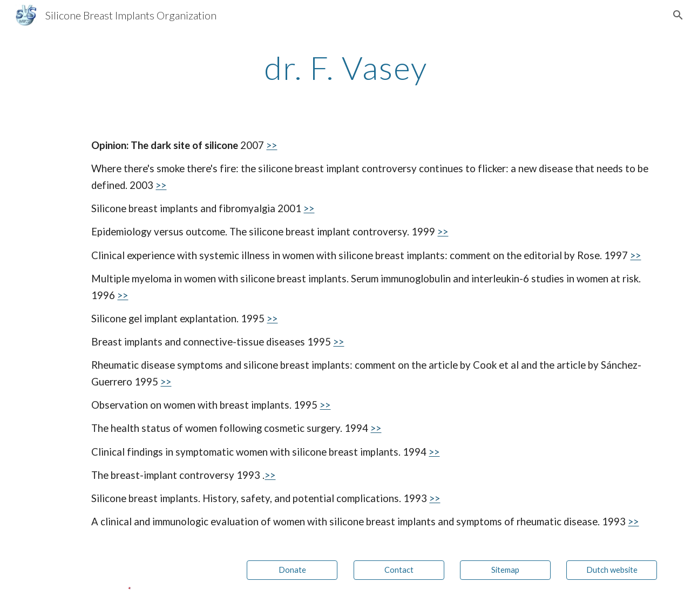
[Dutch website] (612, 570)
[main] (345, 67)
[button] (678, 15)
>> (272, 145)
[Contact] (399, 570)
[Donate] (292, 570)
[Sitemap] (505, 570)
